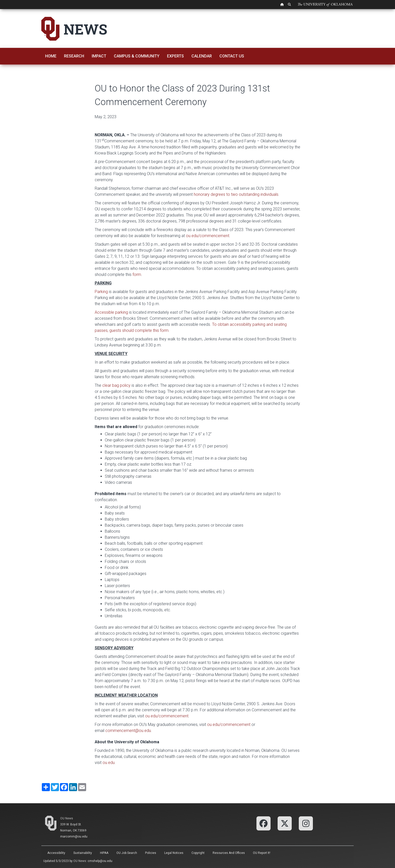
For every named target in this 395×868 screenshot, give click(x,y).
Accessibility (56, 853)
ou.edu (109, 763)
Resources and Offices (229, 853)
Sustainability (83, 853)
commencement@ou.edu (128, 731)
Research (74, 56)
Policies (151, 853)
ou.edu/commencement (208, 236)
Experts (175, 56)
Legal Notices (174, 853)
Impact (99, 56)
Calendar (202, 56)
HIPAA (104, 853)
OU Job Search (127, 853)
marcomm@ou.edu (74, 837)
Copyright (198, 853)
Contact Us (232, 56)
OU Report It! (262, 853)
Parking (101, 292)
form (137, 275)
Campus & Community (137, 56)
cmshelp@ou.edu (100, 861)
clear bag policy (116, 385)
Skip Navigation (0, 9)
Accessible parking (111, 312)
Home (51, 56)
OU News (67, 818)
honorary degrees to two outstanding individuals (236, 194)
